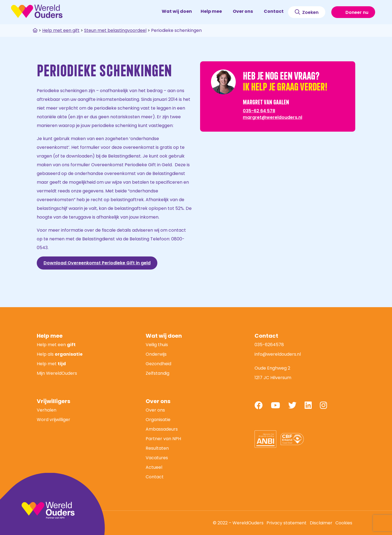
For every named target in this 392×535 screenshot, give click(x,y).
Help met (51, 364)
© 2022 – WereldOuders (238, 523)
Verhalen (47, 410)
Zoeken (307, 12)
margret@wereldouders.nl (272, 117)
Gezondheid (158, 364)
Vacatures (157, 458)
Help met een (56, 345)
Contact (274, 11)
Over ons (245, 11)
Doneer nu (353, 12)
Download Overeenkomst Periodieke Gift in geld (97, 263)
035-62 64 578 (259, 111)
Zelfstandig (157, 373)
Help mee (214, 11)
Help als (60, 354)
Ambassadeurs (162, 429)
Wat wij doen (177, 11)
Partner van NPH (163, 439)
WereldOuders (37, 11)
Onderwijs (156, 354)
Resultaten (157, 448)
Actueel (154, 467)
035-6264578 (269, 345)
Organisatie (158, 420)
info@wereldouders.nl (278, 354)
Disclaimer (321, 523)
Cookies (344, 523)
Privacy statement (287, 523)
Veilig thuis (157, 345)
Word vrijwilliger (53, 420)
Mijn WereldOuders (57, 373)
